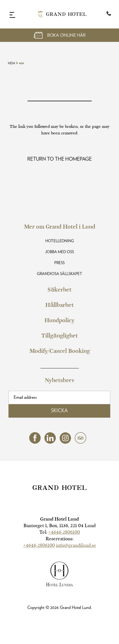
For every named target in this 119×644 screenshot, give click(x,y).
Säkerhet (59, 290)
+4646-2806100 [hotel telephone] (64, 532)
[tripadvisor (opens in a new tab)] (81, 442)
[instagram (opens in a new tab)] (65, 442)
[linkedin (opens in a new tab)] (50, 442)
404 (21, 63)
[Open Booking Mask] (59, 35)
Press (59, 263)
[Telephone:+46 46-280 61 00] (109, 14)
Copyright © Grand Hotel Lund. (60, 608)
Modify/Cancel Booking (60, 351)
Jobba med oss (59, 252)
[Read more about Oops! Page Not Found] (59, 159)
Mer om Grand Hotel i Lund (60, 227)
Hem (11, 63)
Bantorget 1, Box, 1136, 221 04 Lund (59, 526)
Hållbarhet (59, 305)
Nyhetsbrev (60, 380)
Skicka (59, 411)
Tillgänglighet (59, 336)
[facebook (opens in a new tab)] (35, 442)
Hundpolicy (59, 320)
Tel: (60, 532)
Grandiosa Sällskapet (59, 274)
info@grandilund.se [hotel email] (76, 545)
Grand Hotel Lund (59, 519)
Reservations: (59, 539)
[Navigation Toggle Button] (12, 15)
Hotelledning (60, 241)
